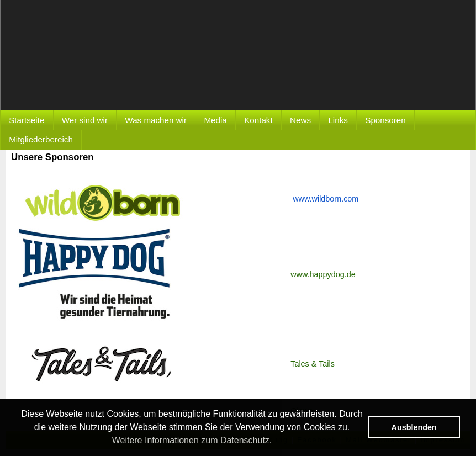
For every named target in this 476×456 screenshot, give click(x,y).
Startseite (27, 120)
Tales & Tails (313, 364)
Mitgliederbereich (41, 139)
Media (215, 120)
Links (338, 120)
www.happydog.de (323, 274)
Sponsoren (385, 120)
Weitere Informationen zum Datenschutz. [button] (192, 440)
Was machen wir (156, 120)
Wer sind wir (85, 120)
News (300, 120)
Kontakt (258, 120)
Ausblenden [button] (414, 427)
